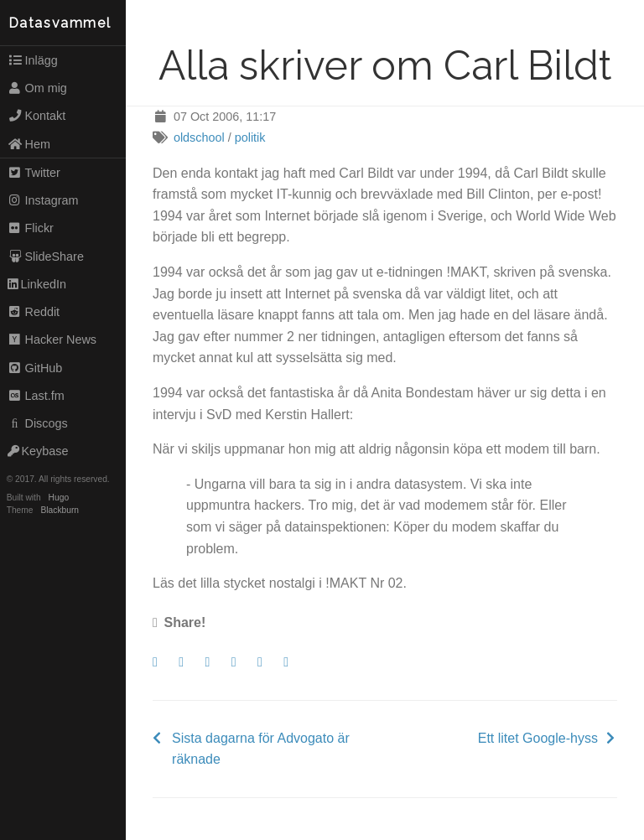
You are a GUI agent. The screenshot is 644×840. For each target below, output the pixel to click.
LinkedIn (37, 284)
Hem (29, 144)
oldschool (199, 137)
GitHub (35, 368)
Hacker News (52, 340)
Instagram (43, 200)
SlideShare (46, 257)
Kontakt (37, 116)
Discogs (38, 423)
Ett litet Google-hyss (538, 738)
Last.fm (36, 396)
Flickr (31, 228)
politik (250, 137)
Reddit (34, 312)
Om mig (37, 88)
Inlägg (33, 60)
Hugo (59, 498)
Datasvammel (60, 23)
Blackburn (60, 510)
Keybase (38, 451)
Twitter (34, 173)
